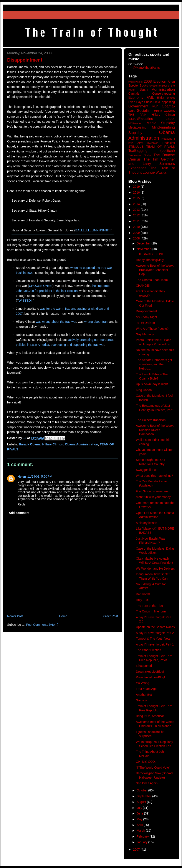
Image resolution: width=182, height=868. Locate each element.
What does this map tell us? (155, 476)
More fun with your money (153, 497)
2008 (137, 238)
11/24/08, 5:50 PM (40, 477)
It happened (144, 666)
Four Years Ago (146, 689)
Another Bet (144, 695)
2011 (137, 221)
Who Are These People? (152, 329)
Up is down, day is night (152, 384)
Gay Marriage (145, 334)
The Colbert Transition (151, 420)
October (142, 790)
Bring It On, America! (150, 716)
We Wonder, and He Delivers (155, 569)
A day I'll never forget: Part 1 (155, 644)
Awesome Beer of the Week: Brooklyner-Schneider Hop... (155, 270)
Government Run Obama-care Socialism (152, 108)
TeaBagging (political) (152, 151)
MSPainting (135, 123)
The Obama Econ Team (152, 280)
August (142, 802)
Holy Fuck (143, 600)
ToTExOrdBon (145, 323)
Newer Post (15, 616)
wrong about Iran (96, 322)
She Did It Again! (147, 783)
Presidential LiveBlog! (151, 677)
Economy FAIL (141, 98)
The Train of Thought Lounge (152, 170)
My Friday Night (146, 317)
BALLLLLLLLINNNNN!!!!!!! (93, 230)
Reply (22, 504)
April (140, 825)
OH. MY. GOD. (146, 762)
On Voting (143, 683)
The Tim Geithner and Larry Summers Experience (152, 164)
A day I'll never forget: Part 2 (155, 633)
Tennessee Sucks (140, 155)
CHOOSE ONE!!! (41, 286)
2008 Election (155, 81)
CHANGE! (143, 286)
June (140, 813)
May (140, 819)
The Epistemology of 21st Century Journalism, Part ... (154, 410)
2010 (137, 227)
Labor (170, 119)
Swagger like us (147, 470)
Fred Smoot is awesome (152, 491)
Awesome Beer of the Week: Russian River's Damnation (155, 430)
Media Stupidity (161, 123)
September (144, 796)
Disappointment (146, 311)
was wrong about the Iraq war (56, 322)
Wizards (161, 172)
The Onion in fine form (151, 611)
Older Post (111, 616)
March (141, 831)
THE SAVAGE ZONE (150, 254)
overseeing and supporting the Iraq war (78, 345)
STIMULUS (136, 147)
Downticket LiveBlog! (150, 672)
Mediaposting (137, 127)
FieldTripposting (164, 102)
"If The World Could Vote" (153, 768)
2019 (137, 187)
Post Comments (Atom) (42, 625)
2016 (137, 192)
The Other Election (149, 650)
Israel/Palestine (141, 119)
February (143, 836)
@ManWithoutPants (146, 68)
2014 (137, 204)
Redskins (169, 143)
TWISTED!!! (25, 301)
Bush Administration (157, 89)
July (140, 808)
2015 (137, 198)
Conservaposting (164, 94)
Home (63, 616)
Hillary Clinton (53, 444)
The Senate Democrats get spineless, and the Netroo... (154, 364)
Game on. (143, 700)
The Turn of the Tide (149, 606)
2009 (137, 233)
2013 (137, 210)
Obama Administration (81, 444)
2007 (137, 850)
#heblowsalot (135, 82)
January (142, 842)
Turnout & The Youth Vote (153, 639)
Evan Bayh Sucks (140, 102)
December (144, 243)
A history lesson (146, 523)
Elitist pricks (166, 98)
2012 (137, 215)
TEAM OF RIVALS (161, 147)
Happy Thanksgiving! (150, 260)
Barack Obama (30, 444)
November (144, 249)
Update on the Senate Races (155, 627)
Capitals (134, 94)
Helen (22, 477)
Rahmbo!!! (143, 594)
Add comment (19, 513)
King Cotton (144, 390)
